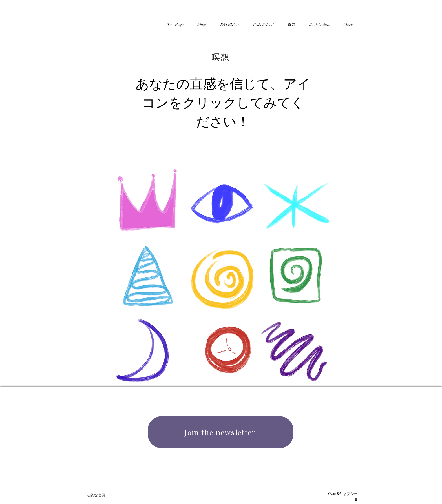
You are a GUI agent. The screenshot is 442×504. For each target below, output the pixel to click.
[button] (291, 22)
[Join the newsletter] (221, 432)
